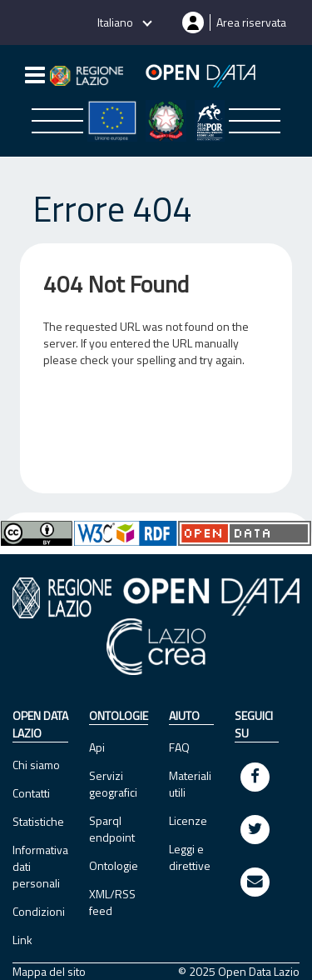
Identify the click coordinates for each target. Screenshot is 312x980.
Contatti (31, 793)
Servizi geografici (113, 784)
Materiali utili (190, 784)
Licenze (188, 820)
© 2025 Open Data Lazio (239, 972)
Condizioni (39, 911)
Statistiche (38, 821)
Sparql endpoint (112, 829)
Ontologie (114, 865)
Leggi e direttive (190, 857)
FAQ (179, 747)
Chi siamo (36, 765)
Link (22, 940)
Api (97, 747)
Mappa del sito (49, 972)
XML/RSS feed (112, 902)
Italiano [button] (116, 22)
